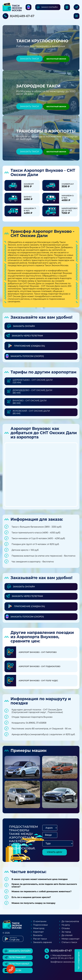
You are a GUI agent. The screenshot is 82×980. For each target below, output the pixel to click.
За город (66, 932)
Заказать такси (29, 59)
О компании (40, 921)
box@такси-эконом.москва (65, 962)
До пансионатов (70, 921)
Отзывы (66, 928)
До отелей (67, 935)
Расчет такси (40, 939)
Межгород (39, 928)
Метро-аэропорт (70, 939)
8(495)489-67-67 (22, 16)
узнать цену (55, 852)
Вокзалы (38, 935)
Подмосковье (40, 925)
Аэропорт (38, 932)
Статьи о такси (69, 942)
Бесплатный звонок (56, 59)
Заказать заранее (43, 942)
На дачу (66, 925)
